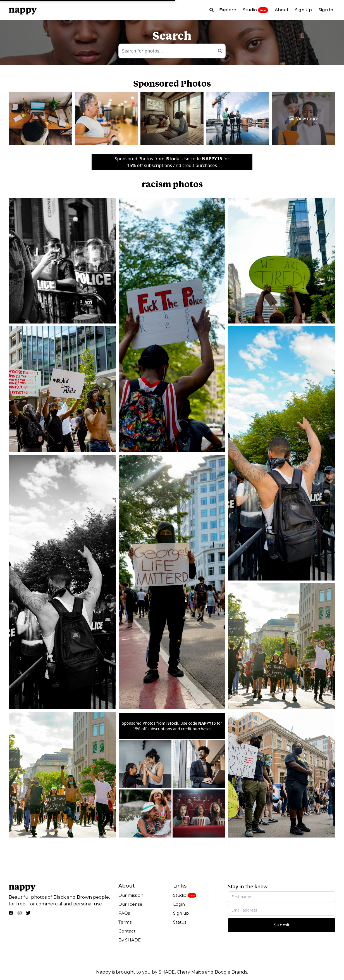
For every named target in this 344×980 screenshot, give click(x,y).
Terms (125, 922)
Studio (255, 10)
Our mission (131, 895)
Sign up (181, 913)
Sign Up (304, 10)
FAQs (124, 913)
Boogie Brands (231, 972)
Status (180, 922)
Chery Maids (190, 972)
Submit (282, 925)
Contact (127, 931)
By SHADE (130, 940)
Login (179, 904)
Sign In (326, 10)
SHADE (167, 972)
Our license (130, 904)
